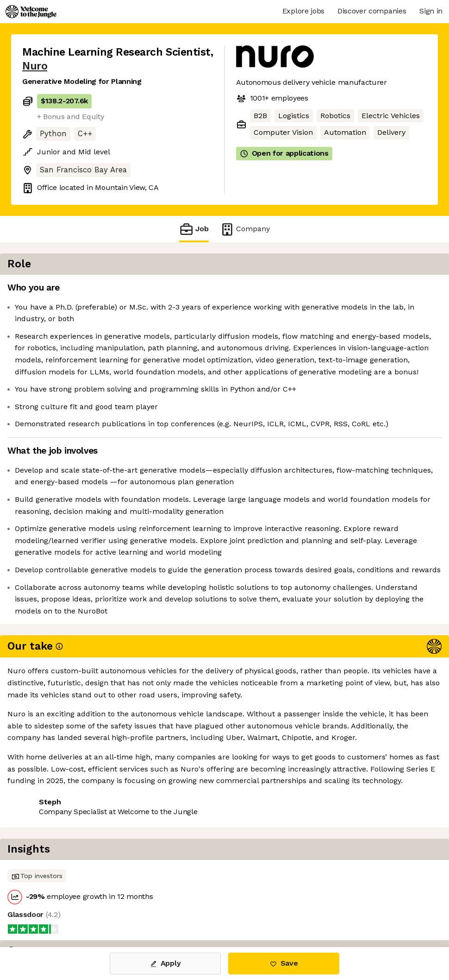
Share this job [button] (48, 908)
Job (194, 229)
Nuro (35, 66)
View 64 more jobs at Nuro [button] (136, 908)
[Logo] (31, 12)
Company (245, 229)
